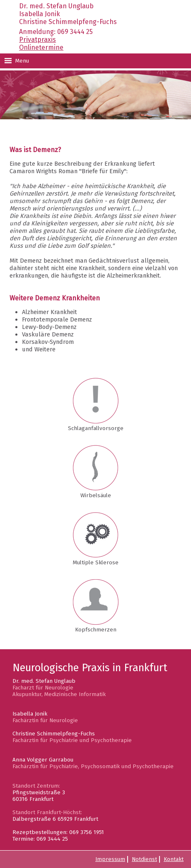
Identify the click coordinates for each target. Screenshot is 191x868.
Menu (17, 61)
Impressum (110, 859)
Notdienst (144, 859)
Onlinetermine (41, 47)
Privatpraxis (37, 40)
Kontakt (174, 859)
